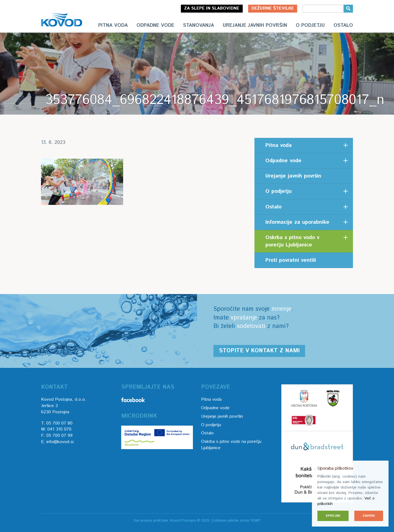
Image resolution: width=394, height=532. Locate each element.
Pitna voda (113, 25)
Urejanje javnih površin (255, 25)
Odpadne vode (155, 25)
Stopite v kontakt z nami (259, 351)
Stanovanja (199, 25)
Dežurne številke (273, 8)
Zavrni (369, 516)
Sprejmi (333, 516)
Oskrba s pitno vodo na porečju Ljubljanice (231, 445)
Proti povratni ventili (291, 260)
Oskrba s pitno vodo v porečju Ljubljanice (292, 241)
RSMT (256, 521)
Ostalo (343, 25)
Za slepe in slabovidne (212, 8)
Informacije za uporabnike (297, 222)
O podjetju (310, 25)
